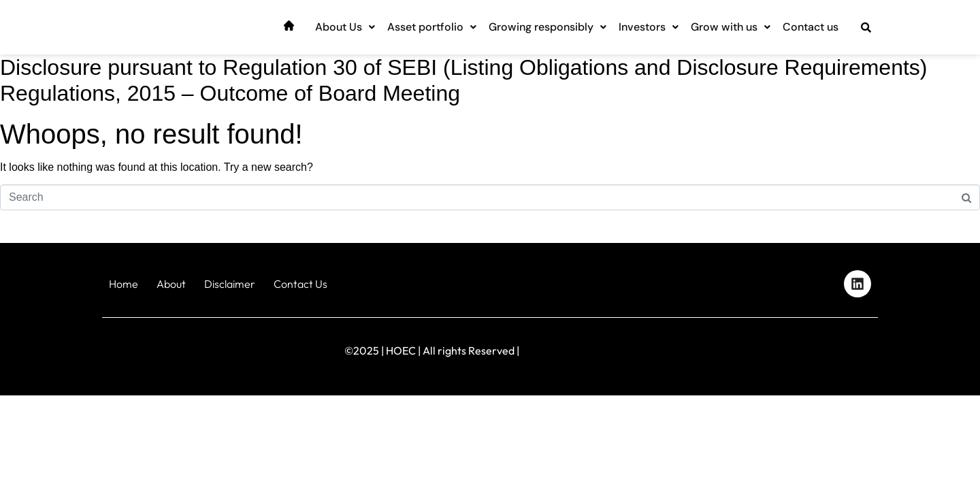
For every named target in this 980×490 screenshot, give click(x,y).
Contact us (811, 27)
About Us (345, 27)
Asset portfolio (432, 27)
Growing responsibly (548, 27)
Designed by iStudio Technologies (820, 347)
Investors (649, 27)
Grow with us (731, 27)
